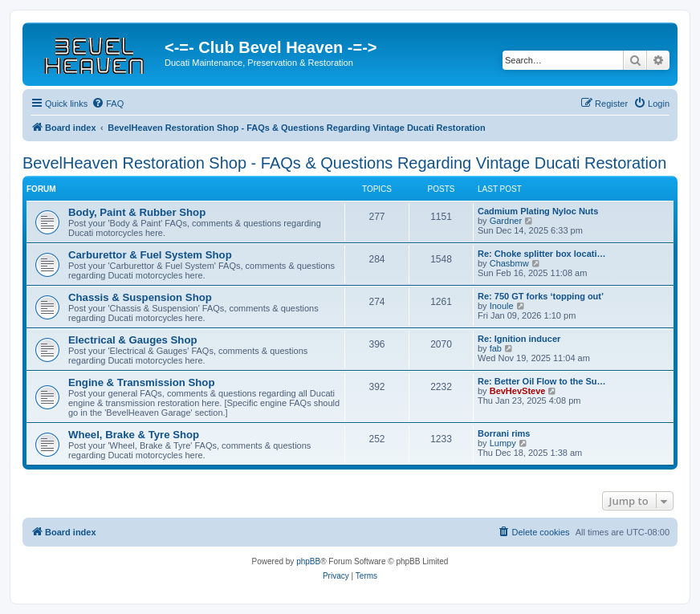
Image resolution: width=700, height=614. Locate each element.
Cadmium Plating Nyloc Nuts (538, 211)
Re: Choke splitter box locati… (542, 254)
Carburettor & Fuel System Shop (150, 255)
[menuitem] (108, 104)
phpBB (308, 561)
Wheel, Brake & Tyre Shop (134, 435)
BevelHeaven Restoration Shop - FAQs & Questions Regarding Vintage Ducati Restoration (344, 163)
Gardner (506, 221)
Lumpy (503, 443)
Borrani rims (504, 433)
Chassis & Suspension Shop (140, 297)
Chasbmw (509, 263)
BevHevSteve (518, 391)
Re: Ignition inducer (519, 339)
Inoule (502, 306)
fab (496, 348)
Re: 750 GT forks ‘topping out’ (541, 296)
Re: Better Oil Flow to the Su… (542, 381)
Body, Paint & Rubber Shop (137, 212)
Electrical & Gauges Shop (133, 340)
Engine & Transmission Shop (141, 382)
